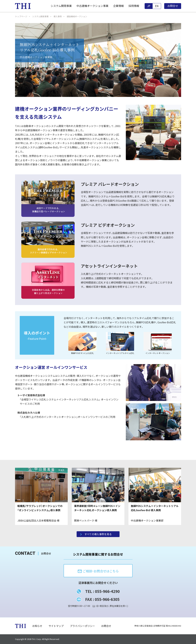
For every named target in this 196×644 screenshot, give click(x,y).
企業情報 (118, 6)
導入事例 (58, 16)
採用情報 (134, 6)
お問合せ (173, 6)
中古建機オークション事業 (92, 6)
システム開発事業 (61, 6)
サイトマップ (56, 626)
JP (149, 6)
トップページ (21, 16)
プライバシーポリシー (82, 626)
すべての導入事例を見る (98, 534)
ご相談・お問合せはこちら (98, 571)
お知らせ (37, 626)
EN (157, 6)
